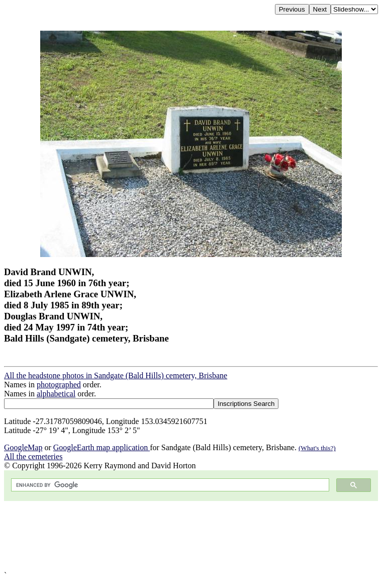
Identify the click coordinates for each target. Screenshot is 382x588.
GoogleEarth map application (102, 447)
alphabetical (56, 394)
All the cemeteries (33, 456)
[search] (169, 485)
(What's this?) (317, 448)
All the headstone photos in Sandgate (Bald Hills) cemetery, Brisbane (116, 375)
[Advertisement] (191, 536)
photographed (59, 385)
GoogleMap (23, 447)
